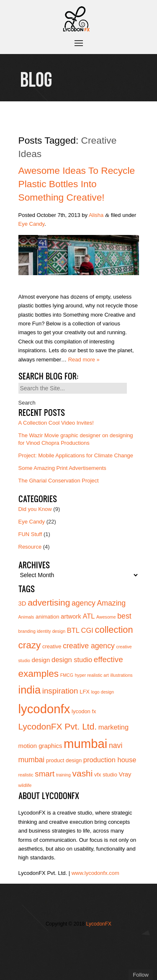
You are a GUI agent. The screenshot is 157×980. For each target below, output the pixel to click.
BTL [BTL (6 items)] (73, 630)
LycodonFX (99, 924)
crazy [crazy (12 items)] (30, 645)
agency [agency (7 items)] (84, 603)
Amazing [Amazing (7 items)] (112, 603)
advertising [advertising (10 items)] (49, 602)
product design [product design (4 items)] (64, 760)
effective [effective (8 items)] (108, 659)
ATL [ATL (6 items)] (89, 616)
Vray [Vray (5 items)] (125, 774)
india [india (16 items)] (30, 690)
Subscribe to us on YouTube (79, 954)
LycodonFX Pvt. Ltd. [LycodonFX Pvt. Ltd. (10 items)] (58, 726)
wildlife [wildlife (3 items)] (25, 785)
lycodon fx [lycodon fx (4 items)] (84, 711)
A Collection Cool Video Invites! (56, 423)
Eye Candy (32, 224)
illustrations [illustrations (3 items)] (121, 675)
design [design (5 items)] (41, 660)
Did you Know (35, 509)
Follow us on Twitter (66, 941)
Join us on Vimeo (91, 941)
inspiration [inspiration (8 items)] (60, 691)
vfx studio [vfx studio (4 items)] (106, 775)
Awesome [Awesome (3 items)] (106, 617)
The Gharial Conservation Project (59, 481)
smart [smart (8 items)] (45, 774)
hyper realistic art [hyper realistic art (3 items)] (92, 675)
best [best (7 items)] (124, 616)
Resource (30, 547)
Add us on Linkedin (66, 954)
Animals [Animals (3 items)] (26, 617)
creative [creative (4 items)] (52, 646)
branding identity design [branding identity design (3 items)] (42, 631)
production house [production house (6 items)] (110, 760)
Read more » (84, 360)
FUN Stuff (30, 534)
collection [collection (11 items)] (114, 630)
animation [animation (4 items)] (47, 617)
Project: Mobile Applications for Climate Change (76, 455)
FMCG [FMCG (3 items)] (67, 675)
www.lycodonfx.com (95, 873)
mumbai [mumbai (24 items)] (85, 744)
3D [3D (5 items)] (22, 603)
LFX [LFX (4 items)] (85, 692)
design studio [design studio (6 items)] (72, 660)
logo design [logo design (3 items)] (103, 692)
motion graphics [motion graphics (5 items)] (40, 746)
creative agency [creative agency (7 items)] (89, 646)
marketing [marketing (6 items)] (113, 727)
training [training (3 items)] (63, 775)
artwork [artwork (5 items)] (71, 616)
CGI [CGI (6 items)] (87, 630)
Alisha (96, 215)
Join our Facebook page (79, 941)
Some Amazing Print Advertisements (62, 468)
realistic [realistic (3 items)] (26, 775)
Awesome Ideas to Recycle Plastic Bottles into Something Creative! (77, 184)
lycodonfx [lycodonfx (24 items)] (44, 709)
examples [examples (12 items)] (39, 674)
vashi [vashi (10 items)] (83, 773)
